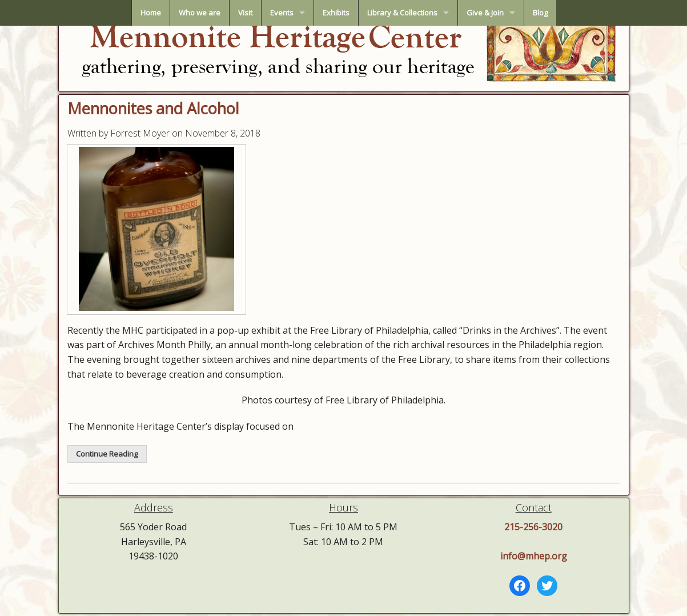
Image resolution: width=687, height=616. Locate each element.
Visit (245, 13)
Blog (540, 13)
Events (282, 13)
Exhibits (336, 13)
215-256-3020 (533, 527)
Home (151, 13)
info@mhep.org (534, 556)
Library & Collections (402, 13)
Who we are (200, 13)
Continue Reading (107, 454)
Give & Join (485, 13)
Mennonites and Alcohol (153, 108)
